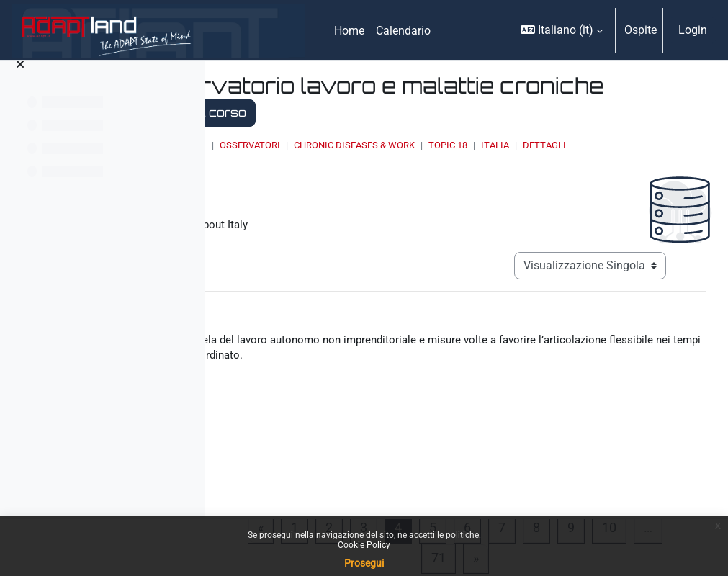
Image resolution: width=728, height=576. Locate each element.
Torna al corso (481, 112)
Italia (666, 145)
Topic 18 (619, 145)
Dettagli (346, 159)
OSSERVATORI (421, 145)
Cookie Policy (364, 545)
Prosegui (364, 563)
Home (324, 145)
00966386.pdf (339, 447)
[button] (562, 30)
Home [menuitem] (349, 31)
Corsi (364, 145)
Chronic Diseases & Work (526, 145)
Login (693, 30)
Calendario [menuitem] (403, 31)
